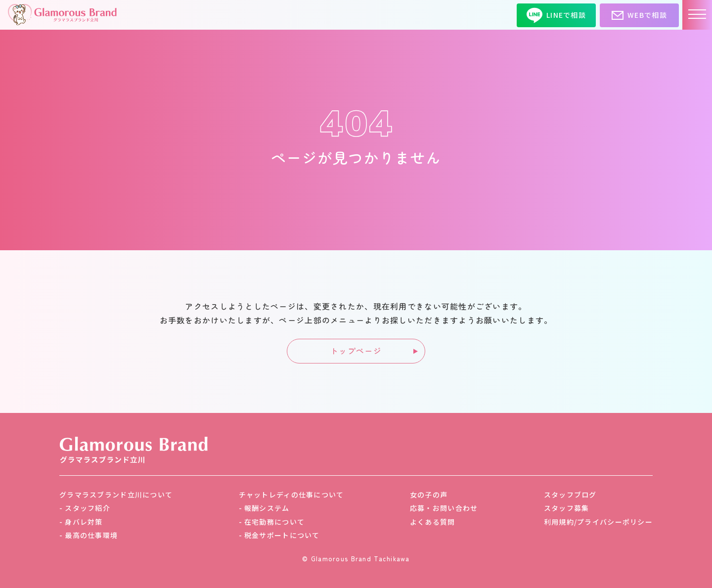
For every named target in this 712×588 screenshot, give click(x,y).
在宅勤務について (274, 522)
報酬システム (267, 508)
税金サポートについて (282, 535)
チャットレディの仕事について (291, 495)
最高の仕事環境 (91, 535)
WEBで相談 (639, 15)
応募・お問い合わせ (444, 508)
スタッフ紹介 (88, 508)
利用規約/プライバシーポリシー (598, 522)
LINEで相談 (556, 15)
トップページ (356, 351)
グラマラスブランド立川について (116, 495)
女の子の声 (429, 495)
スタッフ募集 (567, 508)
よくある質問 (433, 522)
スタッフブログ (570, 495)
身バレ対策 (84, 522)
